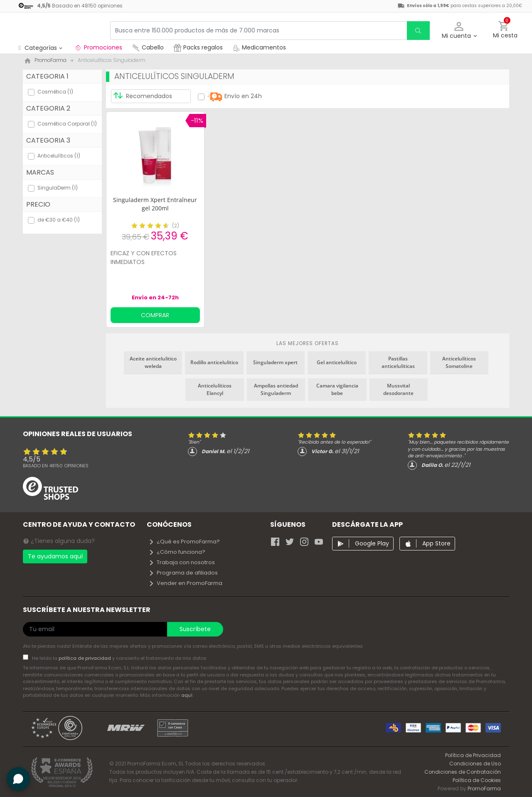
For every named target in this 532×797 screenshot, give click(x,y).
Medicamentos (259, 47)
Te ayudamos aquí (55, 556)
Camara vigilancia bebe (337, 389)
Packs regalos (198, 47)
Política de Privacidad (473, 755)
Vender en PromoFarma (185, 583)
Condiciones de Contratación (463, 772)
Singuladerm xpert (275, 362)
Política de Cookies (477, 780)
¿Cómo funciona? (177, 552)
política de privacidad (85, 658)
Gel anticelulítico (337, 362)
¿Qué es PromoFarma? (184, 542)
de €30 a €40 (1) (59, 220)
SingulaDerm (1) (58, 188)
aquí (187, 695)
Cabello (148, 47)
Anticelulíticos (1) (59, 156)
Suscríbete (195, 629)
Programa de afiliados (183, 573)
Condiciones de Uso (475, 764)
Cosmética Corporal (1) (67, 124)
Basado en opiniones (56, 466)
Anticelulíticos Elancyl (215, 389)
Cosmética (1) (55, 92)
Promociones (98, 47)
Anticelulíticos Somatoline (459, 362)
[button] (459, 31)
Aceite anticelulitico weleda (153, 362)
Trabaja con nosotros (182, 562)
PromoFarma (484, 788)
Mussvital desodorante (398, 389)
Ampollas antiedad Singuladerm (276, 389)
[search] (418, 31)
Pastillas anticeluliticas (398, 362)
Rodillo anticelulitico (214, 362)
